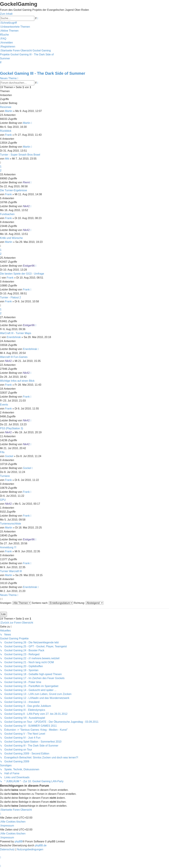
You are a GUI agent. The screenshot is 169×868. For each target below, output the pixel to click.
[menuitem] (15, 27)
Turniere (5, 476)
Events (4, 405)
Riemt (26, 182)
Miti (7, 159)
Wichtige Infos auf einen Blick (17, 381)
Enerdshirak (14, 337)
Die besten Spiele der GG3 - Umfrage (22, 274)
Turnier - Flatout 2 (10, 297)
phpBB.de (41, 845)
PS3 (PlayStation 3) (12, 428)
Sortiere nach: (52, 603)
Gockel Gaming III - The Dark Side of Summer (43, 73)
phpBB (19, 841)
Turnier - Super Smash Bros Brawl (20, 155)
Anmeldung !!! (8, 547)
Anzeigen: (16, 603)
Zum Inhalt (6, 14)
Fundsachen (7, 214)
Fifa (2, 452)
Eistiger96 (29, 266)
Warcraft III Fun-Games (14, 357)
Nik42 (26, 206)
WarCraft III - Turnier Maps (16, 333)
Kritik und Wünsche (11, 238)
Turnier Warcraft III (11, 571)
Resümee (6, 107)
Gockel (9, 456)
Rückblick (6, 131)
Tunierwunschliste (10, 524)
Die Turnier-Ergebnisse (14, 190)
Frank (8, 135)
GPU (3, 500)
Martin (9, 111)
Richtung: (89, 603)
